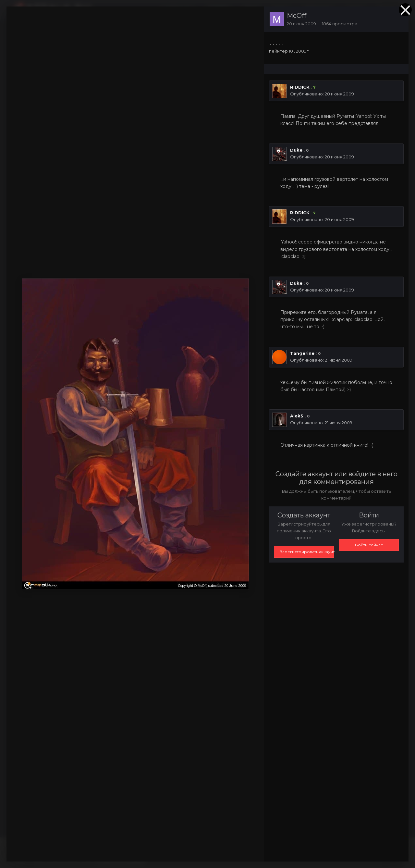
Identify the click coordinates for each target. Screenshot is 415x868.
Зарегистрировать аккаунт (307, 552)
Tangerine (302, 353)
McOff (297, 16)
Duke (296, 150)
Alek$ (297, 416)
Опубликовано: (322, 94)
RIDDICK (300, 87)
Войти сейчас (369, 545)
